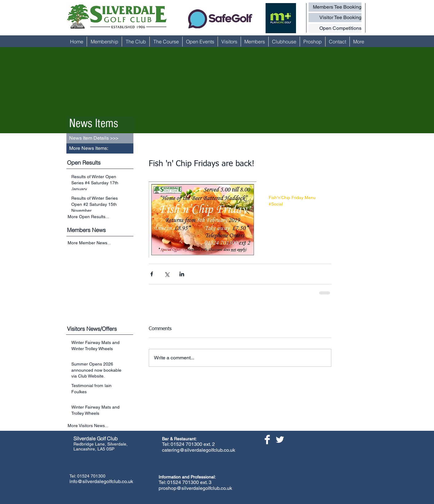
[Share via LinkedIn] (182, 274)
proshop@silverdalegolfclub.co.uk (195, 488)
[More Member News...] (101, 243)
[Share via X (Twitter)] (167, 274)
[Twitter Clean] (280, 440)
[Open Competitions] (335, 28)
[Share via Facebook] (152, 274)
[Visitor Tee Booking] (335, 18)
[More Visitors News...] (101, 426)
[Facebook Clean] (267, 440)
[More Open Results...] (101, 217)
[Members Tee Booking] (335, 7)
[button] (100, 148)
